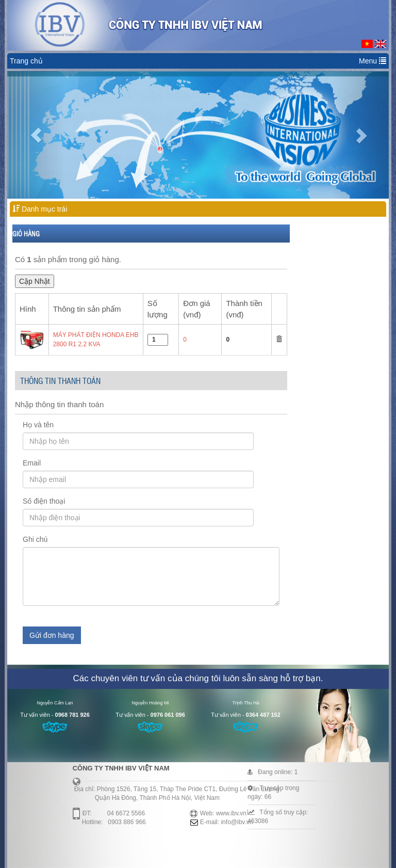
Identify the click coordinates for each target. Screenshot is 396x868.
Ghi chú (35, 539)
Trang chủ (26, 61)
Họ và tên (38, 425)
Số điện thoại (44, 501)
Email (32, 463)
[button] (36, 135)
